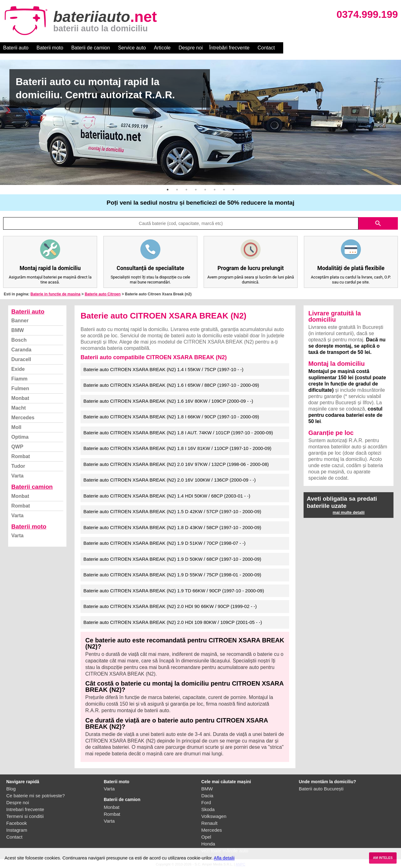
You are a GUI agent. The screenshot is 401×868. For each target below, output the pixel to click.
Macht (18, 408)
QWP (17, 447)
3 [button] (186, 190)
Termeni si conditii (25, 816)
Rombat (21, 456)
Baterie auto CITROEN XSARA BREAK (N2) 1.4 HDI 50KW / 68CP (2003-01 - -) (167, 496)
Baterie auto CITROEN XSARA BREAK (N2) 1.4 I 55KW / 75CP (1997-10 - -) (163, 369)
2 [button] (177, 190)
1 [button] (168, 190)
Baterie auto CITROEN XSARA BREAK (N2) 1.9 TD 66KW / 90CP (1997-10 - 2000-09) (174, 591)
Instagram (17, 830)
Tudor (18, 466)
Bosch (19, 340)
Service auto (132, 48)
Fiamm (19, 379)
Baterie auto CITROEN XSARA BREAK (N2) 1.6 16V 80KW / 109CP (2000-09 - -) (168, 401)
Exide (18, 369)
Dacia (207, 796)
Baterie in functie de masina (55, 294)
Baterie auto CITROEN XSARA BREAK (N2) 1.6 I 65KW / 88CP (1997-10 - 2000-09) (171, 385)
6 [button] (215, 190)
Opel (206, 837)
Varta (17, 476)
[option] (200, 122)
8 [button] (233, 190)
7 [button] (224, 190)
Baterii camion (32, 487)
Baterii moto (50, 48)
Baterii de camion (91, 48)
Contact (266, 48)
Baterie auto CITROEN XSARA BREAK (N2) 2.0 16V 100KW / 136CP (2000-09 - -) (169, 480)
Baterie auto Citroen (103, 294)
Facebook (17, 823)
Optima (20, 437)
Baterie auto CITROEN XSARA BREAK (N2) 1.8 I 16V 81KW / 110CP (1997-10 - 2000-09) (177, 448)
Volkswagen (214, 816)
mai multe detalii (349, 512)
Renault (210, 823)
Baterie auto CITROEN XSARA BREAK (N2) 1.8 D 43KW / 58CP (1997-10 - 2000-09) (172, 527)
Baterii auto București (321, 789)
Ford (206, 802)
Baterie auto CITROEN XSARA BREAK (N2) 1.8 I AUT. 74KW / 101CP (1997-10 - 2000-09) (178, 433)
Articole (162, 48)
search (378, 223)
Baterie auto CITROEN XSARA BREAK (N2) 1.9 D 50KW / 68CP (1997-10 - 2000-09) (172, 559)
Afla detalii (224, 858)
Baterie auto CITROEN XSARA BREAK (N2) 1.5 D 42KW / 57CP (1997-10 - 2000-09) (172, 511)
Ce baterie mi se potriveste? (36, 796)
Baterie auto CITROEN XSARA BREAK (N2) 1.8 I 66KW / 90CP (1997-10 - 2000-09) (171, 417)
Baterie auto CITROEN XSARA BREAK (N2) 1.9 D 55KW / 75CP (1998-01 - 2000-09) (172, 575)
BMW (18, 330)
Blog (11, 789)
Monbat (20, 398)
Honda (208, 844)
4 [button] (196, 190)
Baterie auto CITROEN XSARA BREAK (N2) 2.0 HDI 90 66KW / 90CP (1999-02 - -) (170, 606)
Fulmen (20, 388)
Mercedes (23, 418)
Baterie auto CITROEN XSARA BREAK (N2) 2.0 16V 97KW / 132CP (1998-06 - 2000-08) (176, 464)
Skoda (208, 809)
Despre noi (191, 48)
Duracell (21, 359)
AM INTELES (383, 858)
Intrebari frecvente (25, 809)
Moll (16, 427)
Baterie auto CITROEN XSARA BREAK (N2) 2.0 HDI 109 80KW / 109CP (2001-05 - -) (173, 622)
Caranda (21, 350)
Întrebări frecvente (229, 48)
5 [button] (205, 190)
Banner (20, 321)
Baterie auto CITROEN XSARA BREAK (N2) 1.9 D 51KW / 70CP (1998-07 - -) (164, 543)
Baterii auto (16, 48)
